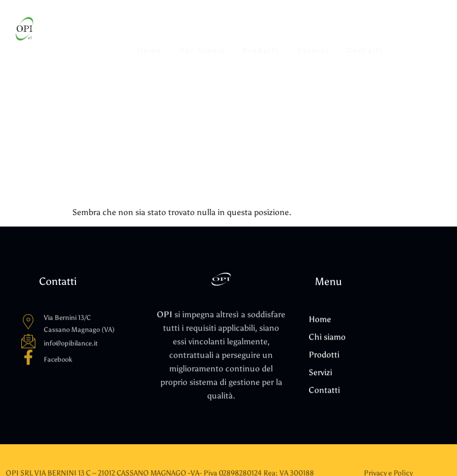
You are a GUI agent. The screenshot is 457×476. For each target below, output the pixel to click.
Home (150, 29)
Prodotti (261, 29)
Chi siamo (202, 29)
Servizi (313, 29)
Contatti (365, 29)
